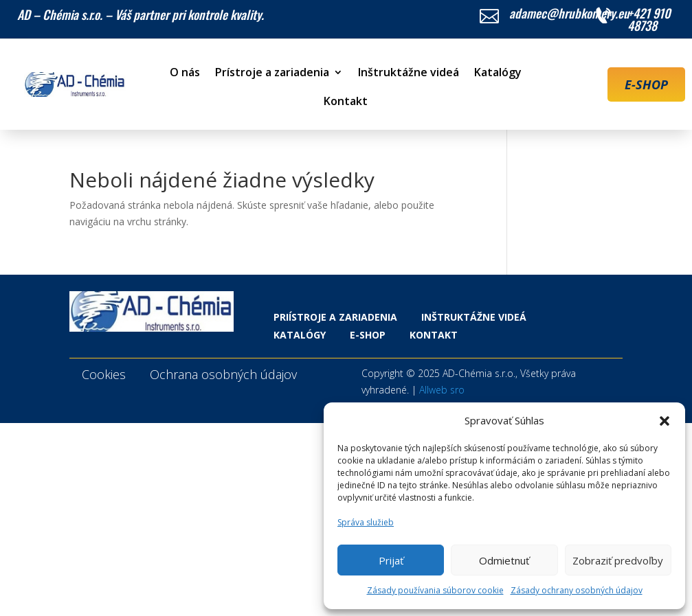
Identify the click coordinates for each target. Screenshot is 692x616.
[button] (665, 421)
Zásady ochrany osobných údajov (577, 590)
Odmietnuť (504, 560)
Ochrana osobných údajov (223, 374)
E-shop (368, 335)
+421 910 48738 (649, 19)
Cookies (104, 374)
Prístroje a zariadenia (272, 73)
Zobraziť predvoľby (618, 560)
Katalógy (498, 73)
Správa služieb (366, 522)
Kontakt (346, 102)
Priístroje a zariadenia (335, 317)
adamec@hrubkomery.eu (569, 13)
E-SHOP (646, 84)
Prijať (391, 560)
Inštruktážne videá (409, 73)
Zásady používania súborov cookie (435, 590)
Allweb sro (442, 390)
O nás (185, 73)
